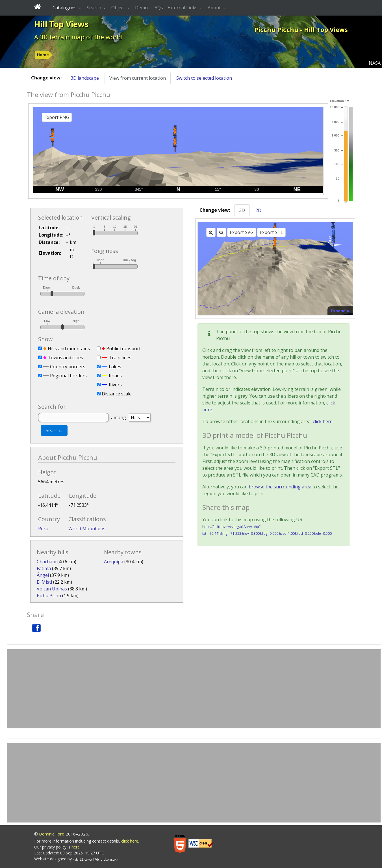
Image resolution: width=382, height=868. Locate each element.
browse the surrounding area (280, 487)
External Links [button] (183, 8)
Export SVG (242, 232)
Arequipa (114, 562)
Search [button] (95, 8)
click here (323, 421)
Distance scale (117, 394)
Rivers (115, 385)
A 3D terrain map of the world (78, 37)
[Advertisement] (194, 689)
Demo (141, 8)
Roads (115, 376)
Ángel (43, 575)
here (76, 847)
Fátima (44, 568)
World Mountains (87, 529)
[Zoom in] (211, 232)
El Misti (44, 582)
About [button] (215, 8)
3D (242, 210)
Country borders (68, 367)
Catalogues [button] (65, 8)
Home (43, 55)
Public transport (123, 349)
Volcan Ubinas (52, 589)
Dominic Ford (52, 834)
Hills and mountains (69, 349)
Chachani (46, 562)
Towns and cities (65, 358)
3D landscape (85, 78)
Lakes (115, 367)
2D (258, 210)
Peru (43, 529)
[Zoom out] (221, 232)
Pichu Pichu (49, 596)
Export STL (271, 232)
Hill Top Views (61, 24)
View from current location (138, 78)
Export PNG (57, 117)
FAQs (158, 8)
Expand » (340, 311)
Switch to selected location (204, 78)
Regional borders (68, 376)
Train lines (120, 358)
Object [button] (119, 8)
